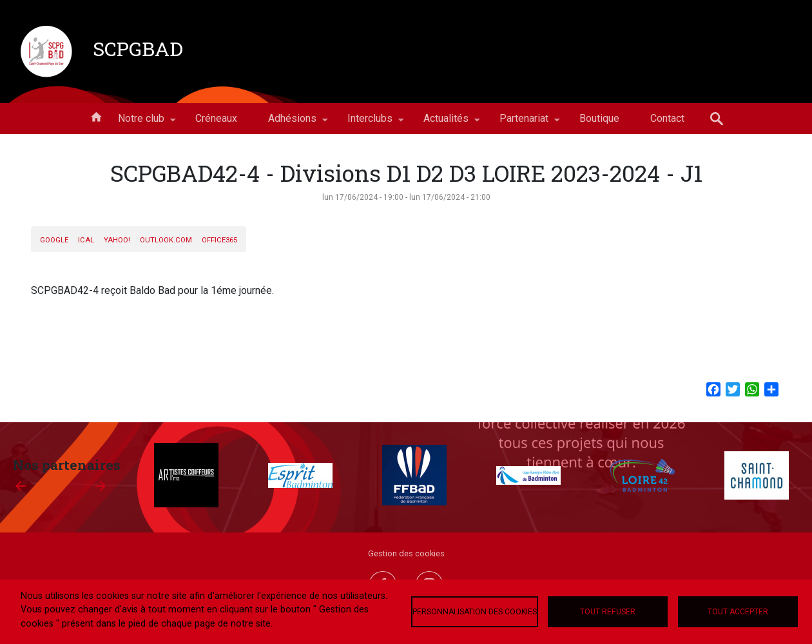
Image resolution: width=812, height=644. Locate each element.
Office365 (219, 240)
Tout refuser (608, 612)
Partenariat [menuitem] (524, 123)
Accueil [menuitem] (96, 116)
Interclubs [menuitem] (370, 123)
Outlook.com (166, 240)
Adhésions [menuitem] (292, 123)
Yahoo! (117, 240)
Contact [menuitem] (667, 118)
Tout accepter (738, 612)
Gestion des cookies (406, 553)
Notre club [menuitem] (141, 123)
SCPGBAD (138, 48)
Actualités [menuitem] (446, 123)
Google (54, 240)
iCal (86, 240)
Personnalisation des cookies (475, 612)
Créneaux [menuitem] (216, 118)
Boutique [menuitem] (599, 118)
